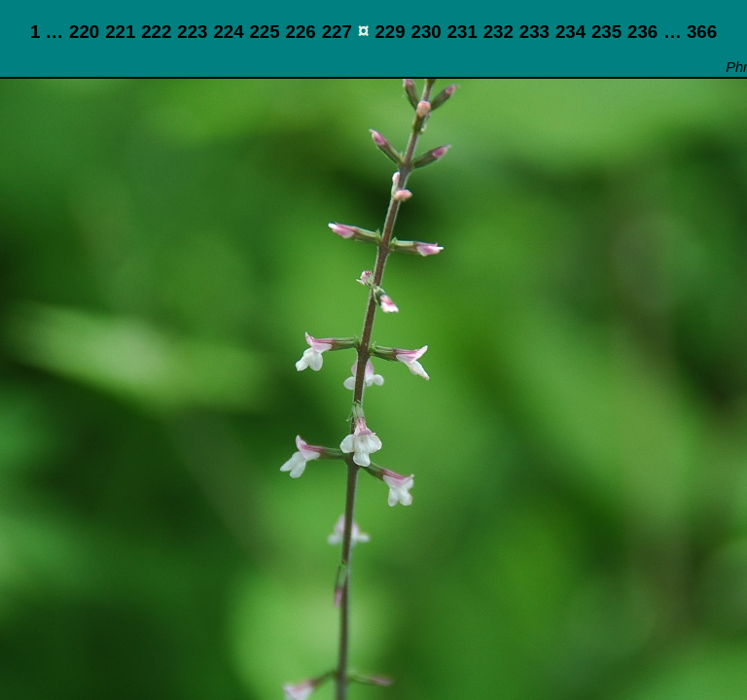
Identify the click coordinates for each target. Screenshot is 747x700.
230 (427, 32)
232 (498, 32)
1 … (47, 32)
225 (264, 32)
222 (156, 32)
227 (337, 32)
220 (84, 32)
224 (228, 32)
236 (642, 32)
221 (120, 32)
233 (534, 32)
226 (301, 32)
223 (192, 32)
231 (462, 32)
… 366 (690, 32)
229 (390, 32)
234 (570, 32)
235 (606, 32)
